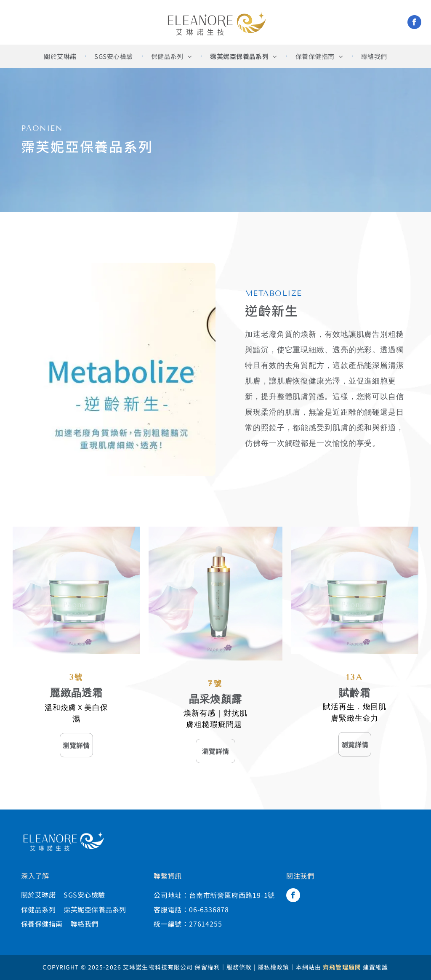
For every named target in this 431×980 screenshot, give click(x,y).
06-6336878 (209, 909)
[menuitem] (61, 57)
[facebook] (414, 23)
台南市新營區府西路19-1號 (232, 895)
